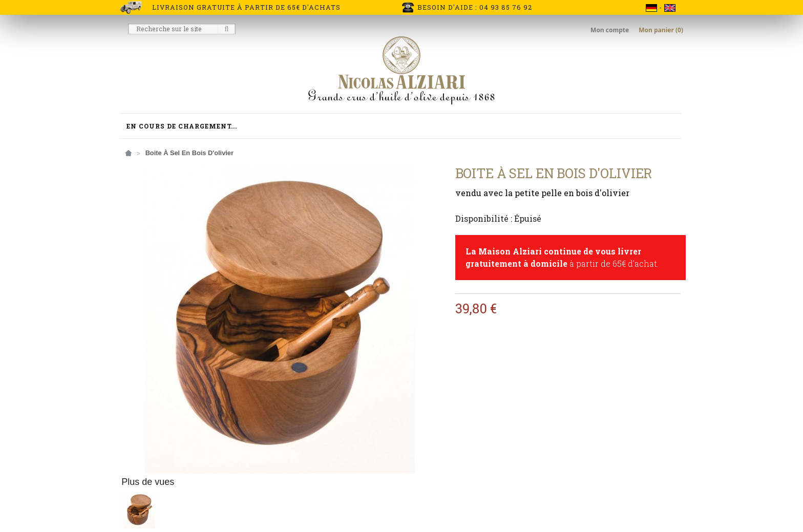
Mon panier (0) (661, 30)
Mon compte (610, 30)
